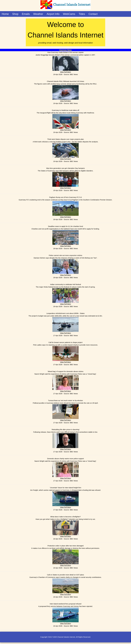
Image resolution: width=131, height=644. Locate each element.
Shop (15, 14)
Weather (38, 14)
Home (5, 14)
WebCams (69, 14)
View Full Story (65, 72)
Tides (82, 14)
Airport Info (53, 14)
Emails (26, 14)
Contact (93, 14)
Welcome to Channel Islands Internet (65, 32)
